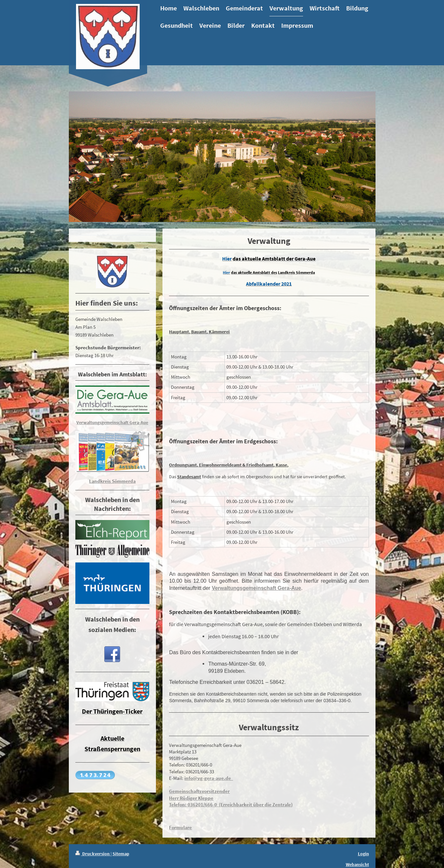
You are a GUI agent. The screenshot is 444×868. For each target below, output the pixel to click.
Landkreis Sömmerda (112, 481)
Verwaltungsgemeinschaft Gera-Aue (256, 588)
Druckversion (93, 854)
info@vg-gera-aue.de (209, 778)
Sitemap (121, 854)
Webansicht (357, 864)
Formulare (180, 827)
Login (363, 854)
